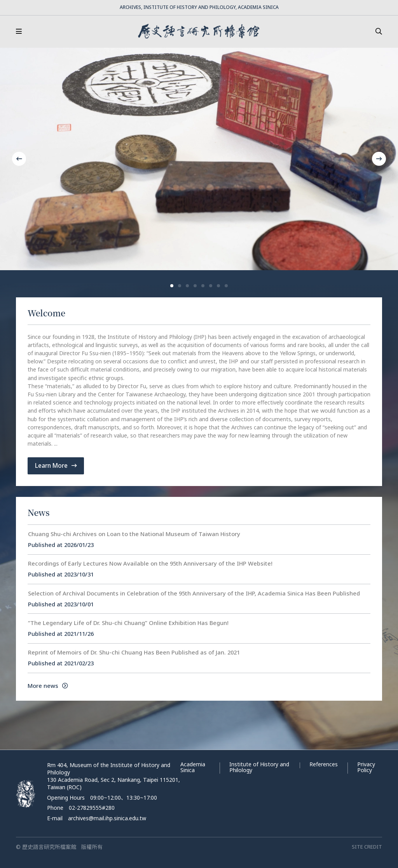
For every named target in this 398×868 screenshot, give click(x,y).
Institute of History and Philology (259, 767)
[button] (172, 286)
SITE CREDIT (367, 847)
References (324, 764)
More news (48, 686)
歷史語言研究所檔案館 (199, 32)
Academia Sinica (193, 767)
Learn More (56, 465)
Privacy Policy (366, 767)
